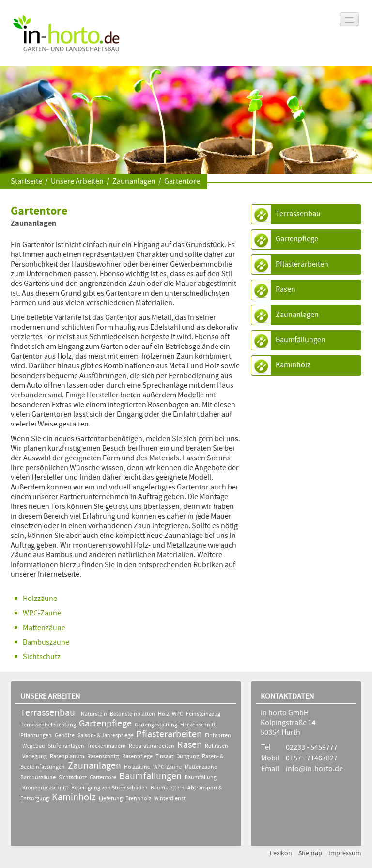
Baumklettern (168, 788)
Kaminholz (293, 365)
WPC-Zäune (42, 613)
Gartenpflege (297, 239)
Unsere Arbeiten (77, 181)
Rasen (286, 290)
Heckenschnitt (198, 725)
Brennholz (138, 799)
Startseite (26, 181)
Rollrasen (217, 746)
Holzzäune (137, 767)
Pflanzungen (36, 736)
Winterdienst (170, 799)
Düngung (188, 757)
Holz (163, 714)
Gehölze (65, 736)
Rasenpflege (137, 757)
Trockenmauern (107, 746)
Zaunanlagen (134, 181)
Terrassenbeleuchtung (49, 725)
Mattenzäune (201, 767)
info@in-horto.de (314, 769)
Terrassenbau (298, 214)
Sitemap (310, 853)
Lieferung (111, 799)
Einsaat (164, 757)
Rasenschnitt (103, 757)
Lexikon (281, 853)
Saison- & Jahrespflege (105, 736)
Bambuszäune (38, 778)
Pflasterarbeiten (302, 264)
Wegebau (34, 746)
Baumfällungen (301, 340)
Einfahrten (218, 736)
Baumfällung (201, 778)
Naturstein (94, 714)
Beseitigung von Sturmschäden (109, 788)
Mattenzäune (44, 628)
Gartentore (182, 181)
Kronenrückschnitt (45, 788)
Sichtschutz (42, 657)
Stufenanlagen (66, 746)
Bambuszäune (46, 642)
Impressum (345, 853)
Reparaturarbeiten (152, 746)
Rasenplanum (67, 757)
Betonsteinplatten (132, 714)
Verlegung (35, 757)
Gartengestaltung (156, 725)
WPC (178, 714)
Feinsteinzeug (203, 714)
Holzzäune (40, 599)
